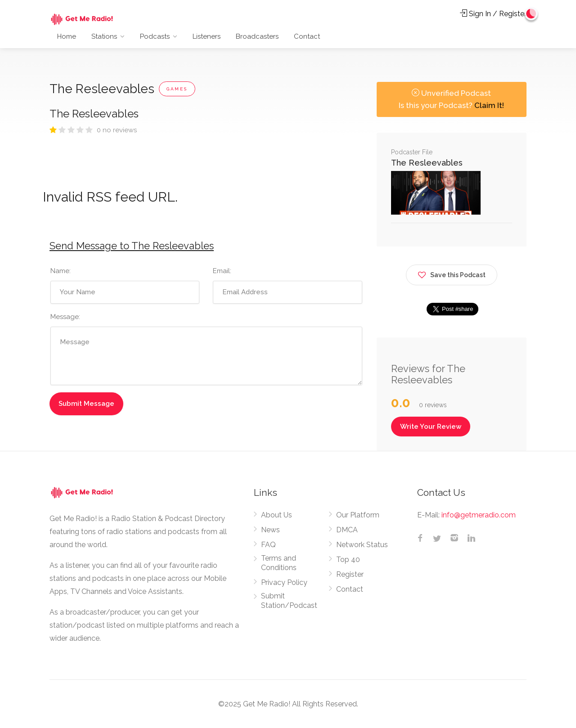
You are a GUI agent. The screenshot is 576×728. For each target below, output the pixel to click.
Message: (65, 317)
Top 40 (348, 559)
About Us (277, 515)
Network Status (362, 545)
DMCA (347, 530)
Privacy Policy (284, 582)
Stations (104, 36)
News (270, 530)
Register (350, 574)
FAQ (268, 545)
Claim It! (489, 105)
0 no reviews (117, 130)
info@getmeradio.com (479, 515)
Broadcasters (257, 36)
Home (67, 36)
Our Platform (358, 515)
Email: (222, 271)
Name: (61, 271)
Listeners (207, 36)
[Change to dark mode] (531, 13)
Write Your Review (431, 427)
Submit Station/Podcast (289, 601)
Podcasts (155, 36)
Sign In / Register (493, 14)
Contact (307, 36)
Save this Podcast (452, 273)
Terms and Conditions (279, 563)
